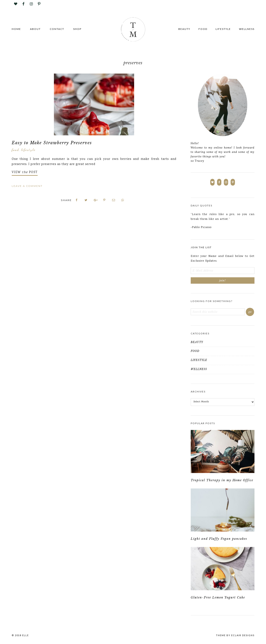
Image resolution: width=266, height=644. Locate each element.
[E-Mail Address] (223, 271)
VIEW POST (25, 172)
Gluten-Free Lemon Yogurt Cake (218, 599)
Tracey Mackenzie (133, 30)
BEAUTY (197, 342)
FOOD (15, 150)
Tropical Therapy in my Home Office (222, 481)
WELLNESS (199, 369)
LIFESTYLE (28, 150)
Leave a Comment (27, 186)
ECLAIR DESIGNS (243, 637)
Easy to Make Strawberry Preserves (52, 143)
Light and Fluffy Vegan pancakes (219, 540)
